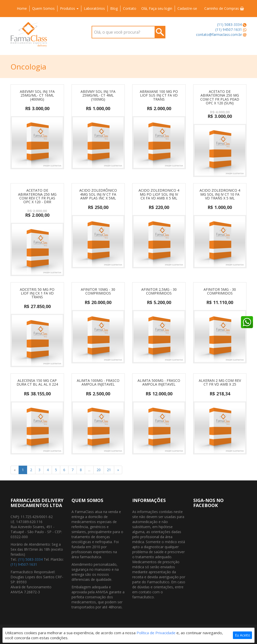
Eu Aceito (243, 635)
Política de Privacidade (156, 633)
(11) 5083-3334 (229, 24)
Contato (130, 8)
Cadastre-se (187, 8)
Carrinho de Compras (224, 8)
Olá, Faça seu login (157, 8)
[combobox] (128, 32)
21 (109, 470)
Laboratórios (94, 8)
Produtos (69, 8)
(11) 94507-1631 (229, 29)
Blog (114, 8)
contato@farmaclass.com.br (219, 34)
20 (99, 470)
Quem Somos (43, 8)
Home (22, 8)
